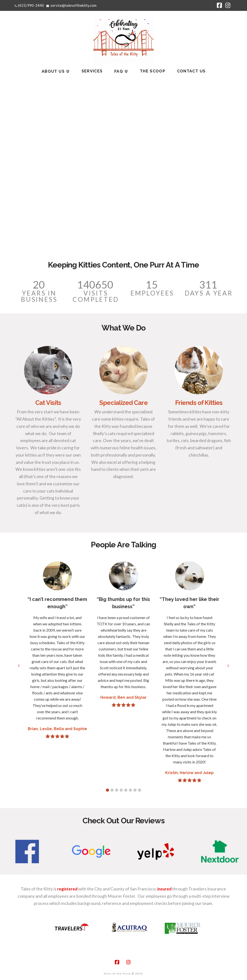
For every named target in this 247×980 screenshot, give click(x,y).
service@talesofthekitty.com (73, 5)
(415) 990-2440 (31, 5)
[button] (107, 790)
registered (67, 889)
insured (164, 889)
